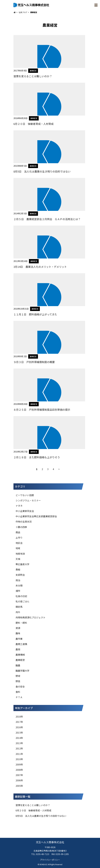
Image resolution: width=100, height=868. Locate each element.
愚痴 (18, 569)
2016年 (19, 727)
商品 (18, 532)
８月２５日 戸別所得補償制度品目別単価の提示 (42, 410)
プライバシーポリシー (50, 860)
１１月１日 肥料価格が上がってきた (35, 314)
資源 (18, 628)
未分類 (19, 585)
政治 (18, 580)
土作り (19, 538)
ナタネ (19, 506)
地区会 (19, 543)
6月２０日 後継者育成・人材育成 (34, 124)
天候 (18, 559)
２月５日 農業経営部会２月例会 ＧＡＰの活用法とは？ (47, 219)
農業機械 (20, 655)
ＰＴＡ (19, 697)
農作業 (19, 639)
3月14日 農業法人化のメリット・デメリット (40, 267)
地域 (18, 548)
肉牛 (18, 612)
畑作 (18, 591)
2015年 (19, 733)
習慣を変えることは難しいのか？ (33, 76)
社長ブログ (23, 12)
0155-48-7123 (43, 854)
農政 (18, 649)
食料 (18, 692)
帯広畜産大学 (22, 564)
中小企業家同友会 (25, 511)
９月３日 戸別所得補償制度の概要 (34, 362)
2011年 (19, 754)
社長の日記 (21, 596)
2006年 (19, 780)
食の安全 (20, 686)
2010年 (19, 759)
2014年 (19, 738)
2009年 (19, 764)
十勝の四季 (21, 527)
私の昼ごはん (22, 601)
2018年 (19, 717)
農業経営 (33, 71)
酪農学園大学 (22, 671)
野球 (18, 676)
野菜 (18, 681)
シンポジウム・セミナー (28, 500)
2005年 (19, 786)
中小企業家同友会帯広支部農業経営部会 (36, 516)
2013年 (19, 743)
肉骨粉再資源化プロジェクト (31, 617)
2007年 (19, 775)
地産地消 (20, 554)
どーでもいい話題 (25, 495)
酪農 (18, 665)
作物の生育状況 (24, 522)
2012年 (19, 748)
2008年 (19, 770)
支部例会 (20, 575)
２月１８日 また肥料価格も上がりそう (37, 457)
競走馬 (19, 607)
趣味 (18, 633)
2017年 (19, 722)
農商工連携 (21, 644)
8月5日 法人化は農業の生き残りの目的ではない (42, 171)
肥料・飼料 (21, 623)
